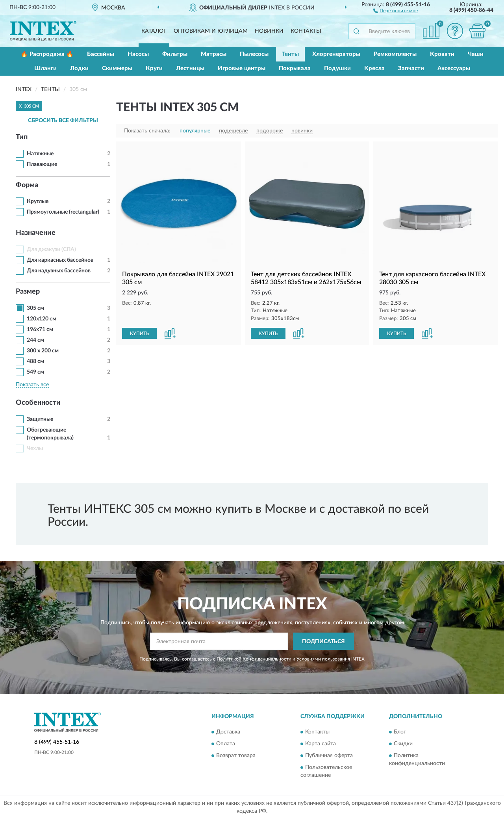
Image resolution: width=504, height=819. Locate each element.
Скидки (403, 744)
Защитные (40, 419)
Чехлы (35, 449)
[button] (396, 10)
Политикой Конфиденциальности (254, 659)
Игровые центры (242, 68)
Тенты (290, 54)
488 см (35, 361)
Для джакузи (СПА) (51, 249)
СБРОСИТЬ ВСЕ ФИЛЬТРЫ (63, 121)
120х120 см (42, 319)
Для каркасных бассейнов (60, 260)
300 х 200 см (43, 351)
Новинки (269, 31)
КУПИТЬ (139, 333)
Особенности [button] (38, 403)
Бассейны (101, 54)
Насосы (138, 54)
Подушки (337, 68)
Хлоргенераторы (336, 54)
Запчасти (411, 68)
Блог (400, 732)
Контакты (306, 31)
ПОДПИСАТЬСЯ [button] (323, 642)
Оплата (226, 744)
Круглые (38, 201)
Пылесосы (254, 54)
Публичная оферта (329, 756)
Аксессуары (454, 68)
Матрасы (214, 54)
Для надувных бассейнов (59, 271)
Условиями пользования (323, 659)
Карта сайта (321, 744)
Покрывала (295, 68)
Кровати (442, 54)
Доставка (228, 732)
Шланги (45, 68)
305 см (35, 308)
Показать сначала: (147, 131)
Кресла (374, 68)
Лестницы (190, 68)
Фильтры (175, 54)
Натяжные (40, 154)
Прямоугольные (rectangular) (63, 212)
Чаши (476, 54)
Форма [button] (27, 185)
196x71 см (40, 329)
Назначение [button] (36, 233)
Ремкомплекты (395, 54)
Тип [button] (22, 137)
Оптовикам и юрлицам (211, 31)
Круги (154, 68)
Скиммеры (117, 68)
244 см (35, 340)
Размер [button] (28, 292)
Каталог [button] (154, 31)
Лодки (79, 68)
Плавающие (42, 164)
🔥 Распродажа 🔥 (47, 54)
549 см (35, 372)
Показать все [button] (32, 385)
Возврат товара (236, 756)
